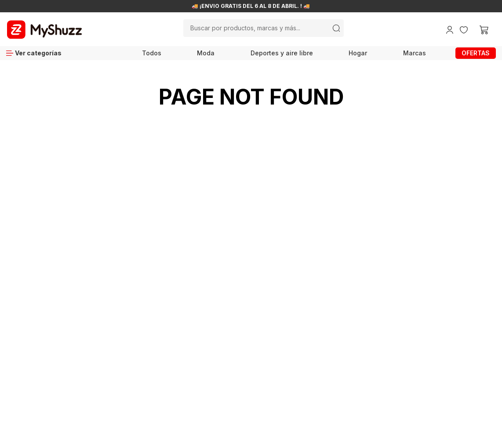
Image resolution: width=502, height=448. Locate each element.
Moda (206, 53)
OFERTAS (476, 53)
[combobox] (264, 28)
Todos (152, 53)
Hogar (358, 53)
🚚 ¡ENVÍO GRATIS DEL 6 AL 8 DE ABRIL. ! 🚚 (251, 6)
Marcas (415, 53)
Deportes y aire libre (282, 53)
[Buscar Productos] (336, 28)
